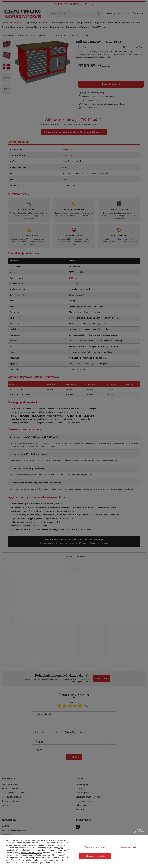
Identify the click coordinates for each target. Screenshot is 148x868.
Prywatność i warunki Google (30, 853)
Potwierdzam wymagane (95, 847)
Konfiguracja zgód (128, 847)
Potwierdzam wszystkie (95, 856)
